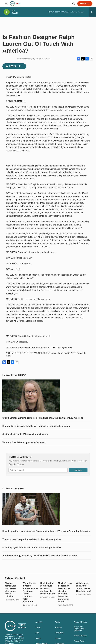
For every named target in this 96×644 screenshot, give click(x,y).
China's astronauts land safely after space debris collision (10, 590)
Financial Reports (81, 622)
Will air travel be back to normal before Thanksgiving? (83, 587)
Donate (86, 4)
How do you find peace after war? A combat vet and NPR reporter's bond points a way (46, 531)
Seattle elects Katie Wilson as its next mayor (25, 434)
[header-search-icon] (73, 4)
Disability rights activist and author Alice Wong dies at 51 (32, 548)
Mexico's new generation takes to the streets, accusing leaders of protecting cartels (65, 592)
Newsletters (59, 633)
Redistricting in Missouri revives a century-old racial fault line (48, 588)
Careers (58, 638)
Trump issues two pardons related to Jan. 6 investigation (32, 539)
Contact (38, 627)
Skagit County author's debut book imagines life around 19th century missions (43, 418)
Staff (37, 633)
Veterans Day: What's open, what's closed (24, 442)
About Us (39, 622)
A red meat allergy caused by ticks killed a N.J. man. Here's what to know (40, 556)
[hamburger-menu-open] (6, 4)
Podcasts (58, 627)
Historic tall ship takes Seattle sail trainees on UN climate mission (36, 426)
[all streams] (92, 12)
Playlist (57, 622)
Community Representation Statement (80, 629)
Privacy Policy (79, 641)
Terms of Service (80, 636)
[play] (7, 12)
